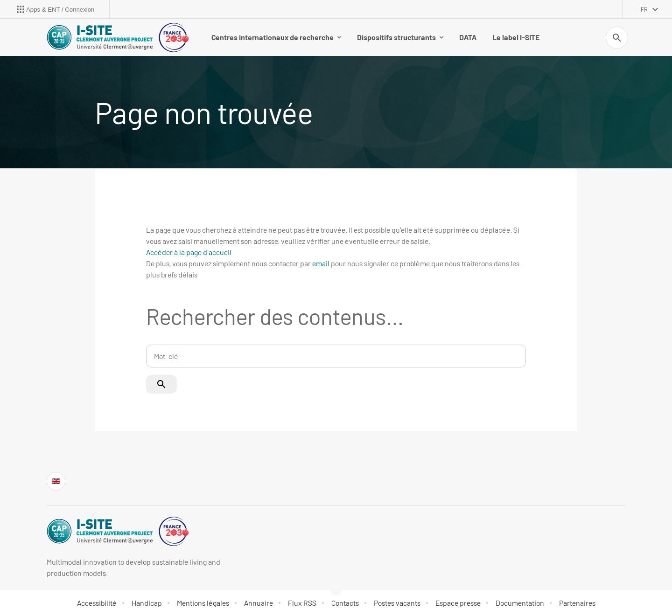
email (321, 263)
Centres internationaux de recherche (276, 37)
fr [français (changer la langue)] (644, 9)
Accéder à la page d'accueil (189, 252)
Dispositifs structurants (400, 37)
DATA (468, 37)
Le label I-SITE (516, 37)
